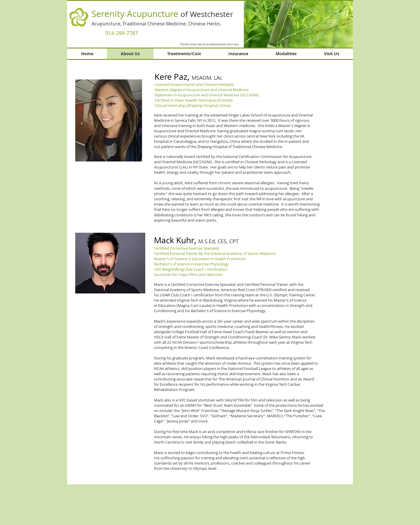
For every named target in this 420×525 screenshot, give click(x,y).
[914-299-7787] (122, 33)
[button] (298, 24)
